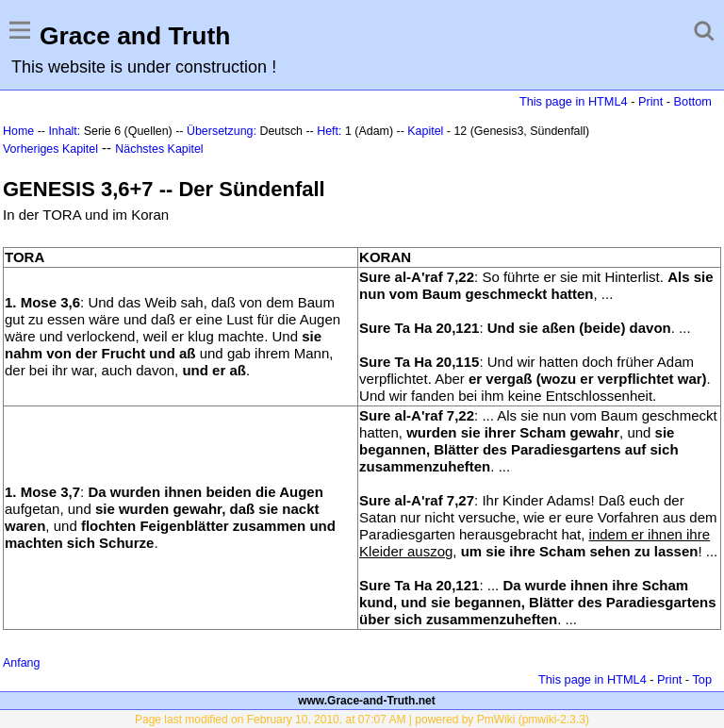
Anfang (21, 663)
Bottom (693, 101)
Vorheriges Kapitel (50, 149)
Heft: (329, 131)
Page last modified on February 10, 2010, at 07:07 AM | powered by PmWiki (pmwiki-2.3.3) (362, 720)
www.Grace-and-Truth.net (367, 701)
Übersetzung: (222, 131)
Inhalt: (64, 131)
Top (702, 679)
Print (650, 101)
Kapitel (425, 131)
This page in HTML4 (574, 101)
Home (18, 131)
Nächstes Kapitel (159, 149)
